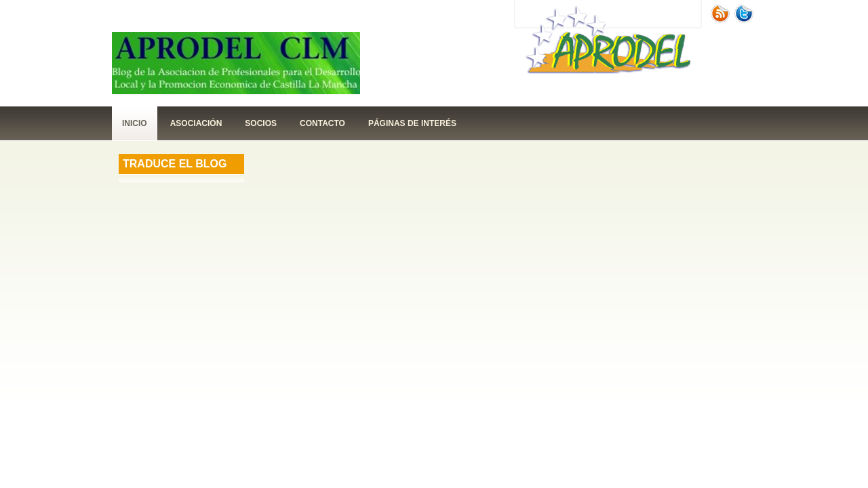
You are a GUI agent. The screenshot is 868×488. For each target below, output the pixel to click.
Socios (261, 123)
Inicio (135, 123)
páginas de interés (412, 123)
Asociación (196, 123)
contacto (322, 123)
